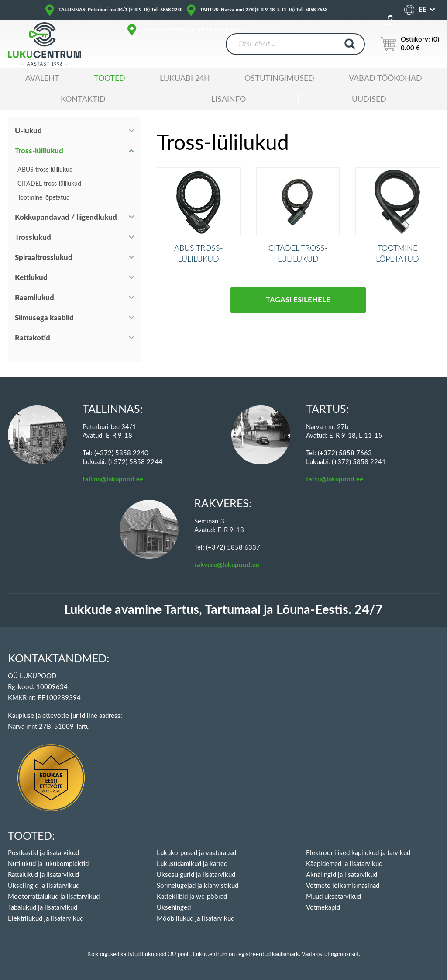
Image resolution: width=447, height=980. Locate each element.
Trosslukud (33, 237)
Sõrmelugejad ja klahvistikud (198, 886)
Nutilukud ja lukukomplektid (48, 864)
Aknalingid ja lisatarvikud (342, 875)
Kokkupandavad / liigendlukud (66, 217)
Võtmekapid (323, 908)
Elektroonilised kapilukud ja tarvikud (358, 853)
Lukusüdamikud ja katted (192, 864)
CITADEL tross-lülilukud (49, 184)
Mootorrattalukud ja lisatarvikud (54, 897)
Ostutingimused (279, 79)
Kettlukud (31, 278)
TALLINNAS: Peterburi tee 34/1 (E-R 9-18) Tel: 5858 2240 (120, 10)
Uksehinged (174, 908)
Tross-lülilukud (39, 151)
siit (355, 954)
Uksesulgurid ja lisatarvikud (196, 875)
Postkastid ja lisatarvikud (43, 853)
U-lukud (28, 131)
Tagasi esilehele (298, 313)
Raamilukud (34, 298)
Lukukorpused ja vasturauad (196, 853)
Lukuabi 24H (185, 79)
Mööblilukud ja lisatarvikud (196, 919)
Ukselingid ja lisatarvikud (44, 886)
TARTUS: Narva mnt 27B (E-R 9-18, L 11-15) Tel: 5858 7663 (264, 10)
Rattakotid (33, 338)
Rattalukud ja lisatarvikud (43, 875)
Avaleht (42, 79)
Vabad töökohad (385, 79)
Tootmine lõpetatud (44, 198)
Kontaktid (83, 100)
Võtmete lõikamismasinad (343, 886)
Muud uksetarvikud (334, 897)
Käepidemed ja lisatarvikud (344, 864)
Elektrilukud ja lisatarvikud (46, 919)
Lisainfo (229, 100)
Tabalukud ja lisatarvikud (43, 908)
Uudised (369, 100)
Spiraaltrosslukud (44, 258)
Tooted (110, 79)
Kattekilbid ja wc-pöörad (192, 897)
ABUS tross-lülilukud (45, 170)
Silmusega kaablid (44, 318)
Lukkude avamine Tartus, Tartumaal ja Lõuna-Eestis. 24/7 (223, 610)
